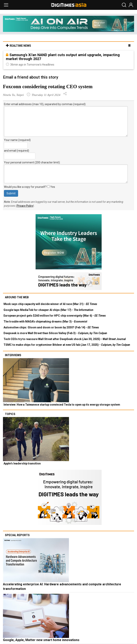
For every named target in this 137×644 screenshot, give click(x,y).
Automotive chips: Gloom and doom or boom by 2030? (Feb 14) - (51, 327)
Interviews (13, 355)
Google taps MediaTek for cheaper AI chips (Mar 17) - (48, 310)
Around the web (17, 297)
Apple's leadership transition (22, 463)
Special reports (17, 535)
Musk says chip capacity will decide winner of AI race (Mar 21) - (50, 304)
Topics (10, 414)
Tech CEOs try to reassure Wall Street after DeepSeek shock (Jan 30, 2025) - (65, 339)
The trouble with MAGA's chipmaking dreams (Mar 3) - (45, 322)
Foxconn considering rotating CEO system (48, 87)
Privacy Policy (25, 206)
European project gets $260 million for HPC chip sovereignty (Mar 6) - (55, 316)
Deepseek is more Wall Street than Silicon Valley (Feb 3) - (55, 333)
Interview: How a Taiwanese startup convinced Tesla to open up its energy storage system (62, 405)
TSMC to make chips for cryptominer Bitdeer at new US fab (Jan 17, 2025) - (67, 345)
